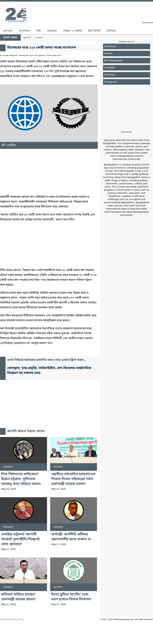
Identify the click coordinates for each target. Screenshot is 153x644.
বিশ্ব (38, 31)
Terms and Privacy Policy (12, 619)
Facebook (110, 46)
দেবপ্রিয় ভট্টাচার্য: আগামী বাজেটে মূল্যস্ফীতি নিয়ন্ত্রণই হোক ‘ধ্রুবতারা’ (20, 539)
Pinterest (110, 75)
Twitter (108, 54)
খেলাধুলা (52, 31)
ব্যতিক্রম (111, 31)
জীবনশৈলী (94, 31)
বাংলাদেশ (24, 31)
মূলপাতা (8, 31)
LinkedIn (109, 68)
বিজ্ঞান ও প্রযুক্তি (73, 31)
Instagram (110, 82)
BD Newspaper (113, 61)
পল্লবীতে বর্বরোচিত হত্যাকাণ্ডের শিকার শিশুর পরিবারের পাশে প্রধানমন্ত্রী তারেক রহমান (73, 479)
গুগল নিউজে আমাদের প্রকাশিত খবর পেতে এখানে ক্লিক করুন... (47, 360)
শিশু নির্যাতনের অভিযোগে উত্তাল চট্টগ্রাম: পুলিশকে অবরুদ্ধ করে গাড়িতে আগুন (21, 479)
